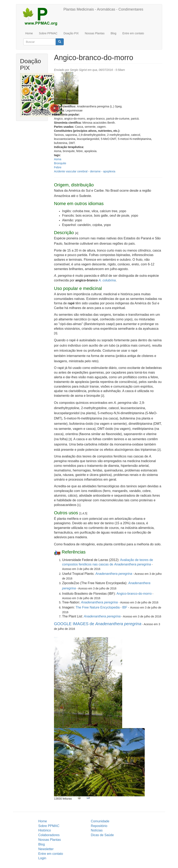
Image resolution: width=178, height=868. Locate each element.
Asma (58, 159)
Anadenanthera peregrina (114, 574)
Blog (113, 33)
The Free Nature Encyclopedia (98, 607)
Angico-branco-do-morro (134, 594)
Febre (58, 167)
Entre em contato (133, 33)
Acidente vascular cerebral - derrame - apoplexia (85, 171)
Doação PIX (71, 33)
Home (29, 33)
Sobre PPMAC (48, 33)
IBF (125, 607)
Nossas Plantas (95, 33)
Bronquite (60, 163)
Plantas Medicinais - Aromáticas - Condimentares (103, 9)
